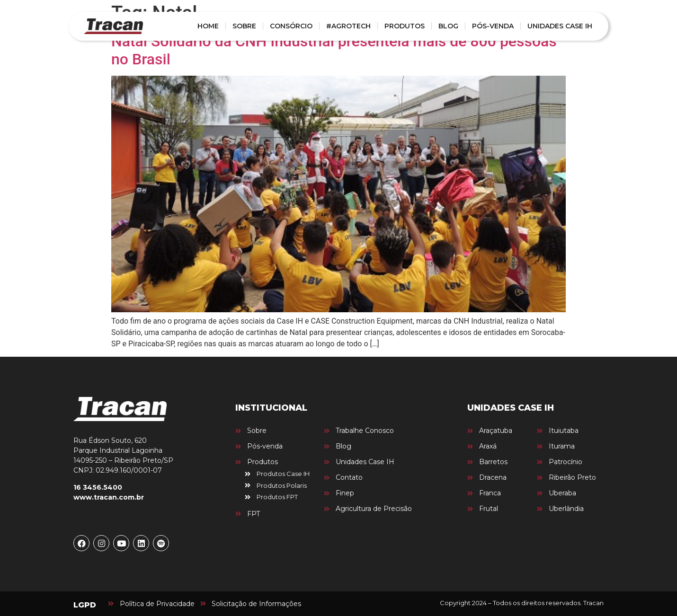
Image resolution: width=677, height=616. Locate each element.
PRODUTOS (405, 26)
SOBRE (244, 26)
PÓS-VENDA (493, 26)
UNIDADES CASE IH (560, 26)
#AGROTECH (348, 26)
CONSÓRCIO (291, 26)
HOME (208, 26)
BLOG (448, 26)
